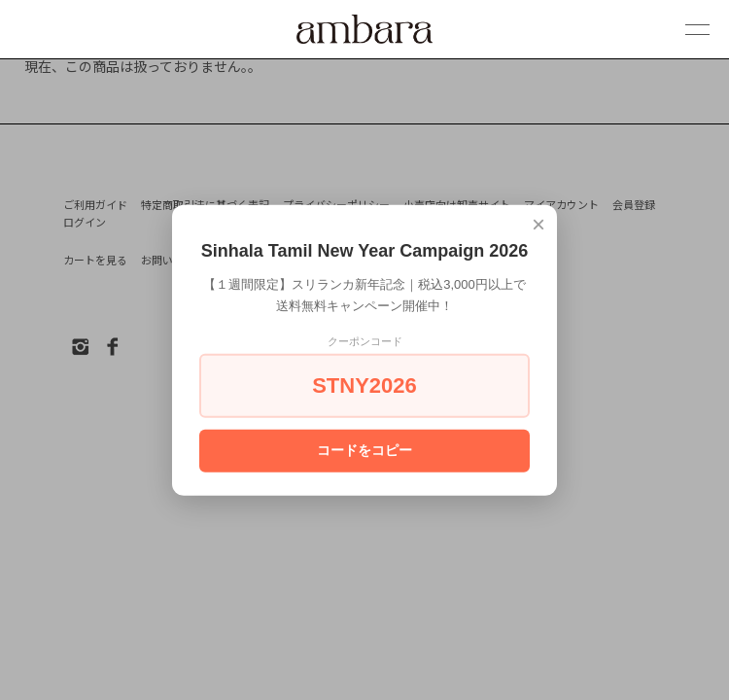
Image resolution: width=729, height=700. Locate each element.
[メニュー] (684, 30)
